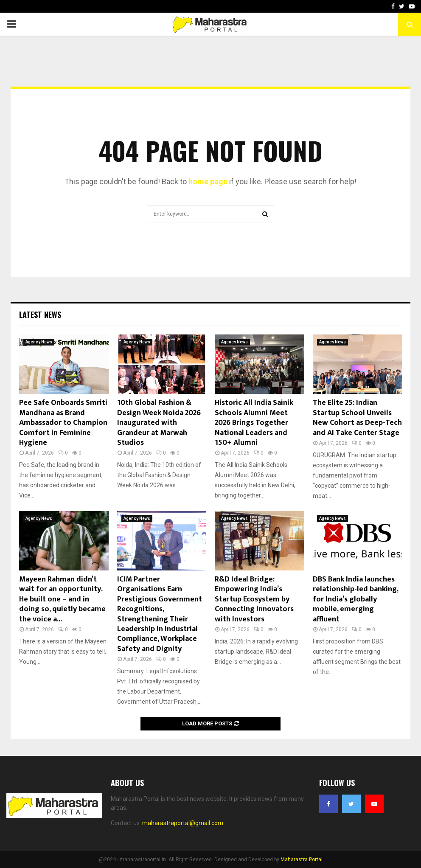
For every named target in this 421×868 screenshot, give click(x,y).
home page (208, 181)
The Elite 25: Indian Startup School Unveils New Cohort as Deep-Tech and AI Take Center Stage (357, 418)
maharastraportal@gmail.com (183, 823)
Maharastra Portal (302, 860)
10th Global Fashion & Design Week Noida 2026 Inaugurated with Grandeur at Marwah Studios (159, 423)
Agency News (39, 342)
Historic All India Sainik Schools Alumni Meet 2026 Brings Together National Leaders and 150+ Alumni (254, 423)
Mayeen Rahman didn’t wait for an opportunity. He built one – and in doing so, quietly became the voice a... (62, 599)
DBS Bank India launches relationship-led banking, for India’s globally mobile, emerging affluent (355, 599)
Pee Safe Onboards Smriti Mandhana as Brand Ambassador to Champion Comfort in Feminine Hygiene (63, 423)
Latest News (40, 315)
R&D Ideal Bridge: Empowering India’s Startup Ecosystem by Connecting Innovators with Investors (254, 599)
